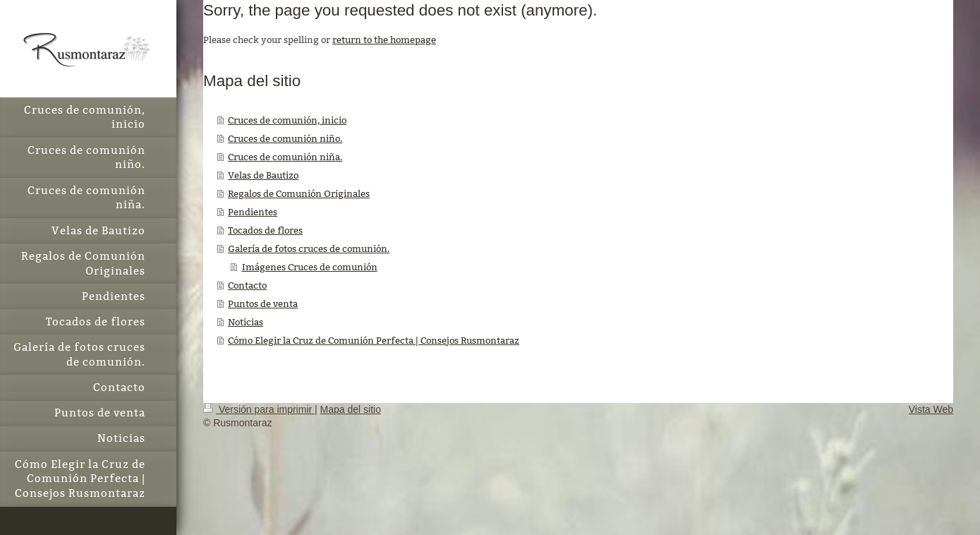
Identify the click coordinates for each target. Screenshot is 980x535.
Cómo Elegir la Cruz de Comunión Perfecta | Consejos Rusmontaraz (374, 340)
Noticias (246, 322)
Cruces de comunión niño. (285, 138)
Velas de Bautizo (263, 175)
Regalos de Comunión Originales (299, 193)
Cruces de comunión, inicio (287, 120)
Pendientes (253, 212)
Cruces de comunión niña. (285, 157)
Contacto (247, 285)
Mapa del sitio (351, 409)
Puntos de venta (263, 303)
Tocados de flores (265, 230)
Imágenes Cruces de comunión (310, 267)
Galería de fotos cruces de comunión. (309, 248)
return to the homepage (384, 40)
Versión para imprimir (259, 409)
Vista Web (931, 409)
